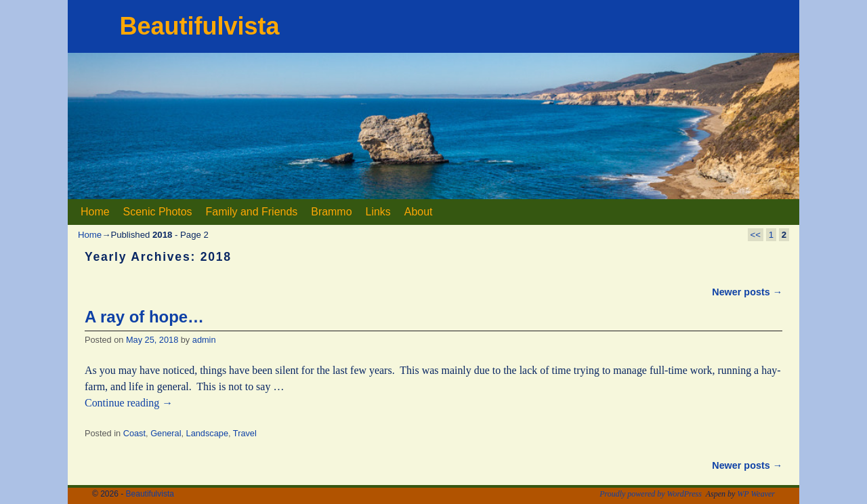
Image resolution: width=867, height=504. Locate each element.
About (419, 212)
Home (95, 212)
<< (756, 235)
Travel (245, 433)
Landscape (207, 433)
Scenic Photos (158, 212)
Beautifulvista (199, 26)
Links (378, 212)
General (166, 433)
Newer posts (747, 292)
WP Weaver (756, 494)
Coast (134, 433)
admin (204, 340)
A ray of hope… (144, 317)
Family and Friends (252, 212)
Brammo (331, 212)
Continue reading (129, 403)
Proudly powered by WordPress (651, 494)
